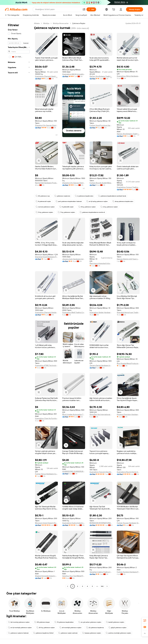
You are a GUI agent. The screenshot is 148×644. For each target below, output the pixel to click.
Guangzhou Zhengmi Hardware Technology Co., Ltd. (46, 76)
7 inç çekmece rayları (66, 212)
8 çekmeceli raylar (43, 201)
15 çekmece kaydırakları (64, 622)
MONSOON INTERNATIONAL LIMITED (101, 523)
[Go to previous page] (68, 586)
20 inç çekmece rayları (46, 628)
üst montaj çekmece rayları (19, 622)
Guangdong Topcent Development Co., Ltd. (101, 472)
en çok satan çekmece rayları (90, 622)
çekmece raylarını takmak (18, 633)
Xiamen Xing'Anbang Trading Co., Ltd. (101, 76)
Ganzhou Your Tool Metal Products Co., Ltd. (74, 576)
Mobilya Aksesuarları (61, 23)
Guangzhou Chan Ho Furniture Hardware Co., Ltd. (46, 418)
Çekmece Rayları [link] (79, 23)
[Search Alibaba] (58, 9)
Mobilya (46, 23)
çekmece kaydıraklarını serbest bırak (112, 196)
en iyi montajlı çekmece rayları (20, 628)
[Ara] (91, 9)
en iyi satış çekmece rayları (97, 201)
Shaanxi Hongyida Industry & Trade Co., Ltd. (46, 576)
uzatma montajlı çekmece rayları (118, 633)
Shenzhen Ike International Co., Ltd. (101, 414)
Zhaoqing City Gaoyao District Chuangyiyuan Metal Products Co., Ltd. (46, 125)
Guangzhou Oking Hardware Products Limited (128, 76)
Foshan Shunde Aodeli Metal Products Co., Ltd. (101, 183)
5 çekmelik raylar (66, 207)
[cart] (114, 10)
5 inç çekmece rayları (44, 212)
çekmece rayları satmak (68, 633)
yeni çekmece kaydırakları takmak (69, 201)
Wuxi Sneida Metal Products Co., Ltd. (128, 363)
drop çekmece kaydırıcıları (123, 201)
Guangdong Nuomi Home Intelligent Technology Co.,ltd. (128, 472)
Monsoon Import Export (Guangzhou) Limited (46, 523)
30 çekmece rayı (43, 196)
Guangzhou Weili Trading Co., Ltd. (74, 312)
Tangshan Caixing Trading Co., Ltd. (101, 572)
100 (102, 586)
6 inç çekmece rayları (109, 207)
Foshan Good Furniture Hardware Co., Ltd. (101, 125)
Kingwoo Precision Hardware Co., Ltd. (128, 414)
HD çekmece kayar (42, 622)
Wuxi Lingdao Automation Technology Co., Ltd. (74, 414)
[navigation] (19, 305)
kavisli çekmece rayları (115, 622)
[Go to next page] (107, 586)
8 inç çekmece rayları (87, 207)
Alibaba (37, 23)
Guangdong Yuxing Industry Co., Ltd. (74, 523)
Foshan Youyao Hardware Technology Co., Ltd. (128, 523)
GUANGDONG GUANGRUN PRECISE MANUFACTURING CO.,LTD (74, 471)
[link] (145, 621)
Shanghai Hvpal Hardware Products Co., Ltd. (46, 257)
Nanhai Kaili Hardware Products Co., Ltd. (46, 183)
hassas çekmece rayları (92, 633)
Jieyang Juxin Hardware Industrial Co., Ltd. (74, 259)
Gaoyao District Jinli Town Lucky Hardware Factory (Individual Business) (128, 259)
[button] (84, 9)
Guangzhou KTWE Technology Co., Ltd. (46, 365)
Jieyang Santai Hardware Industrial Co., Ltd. (101, 365)
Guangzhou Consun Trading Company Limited (128, 187)
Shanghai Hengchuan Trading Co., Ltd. (128, 312)
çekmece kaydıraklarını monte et (92, 212)
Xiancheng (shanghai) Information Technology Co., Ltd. (101, 263)
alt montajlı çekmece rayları (70, 628)
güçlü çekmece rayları (117, 628)
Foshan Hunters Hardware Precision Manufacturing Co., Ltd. (128, 572)
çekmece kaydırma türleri (43, 633)
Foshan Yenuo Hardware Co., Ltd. (46, 474)
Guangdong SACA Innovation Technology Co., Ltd (74, 74)
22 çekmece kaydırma (95, 628)
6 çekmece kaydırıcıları (84, 196)
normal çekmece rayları (45, 207)
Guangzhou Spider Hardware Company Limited (101, 312)
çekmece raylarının (62, 196)
